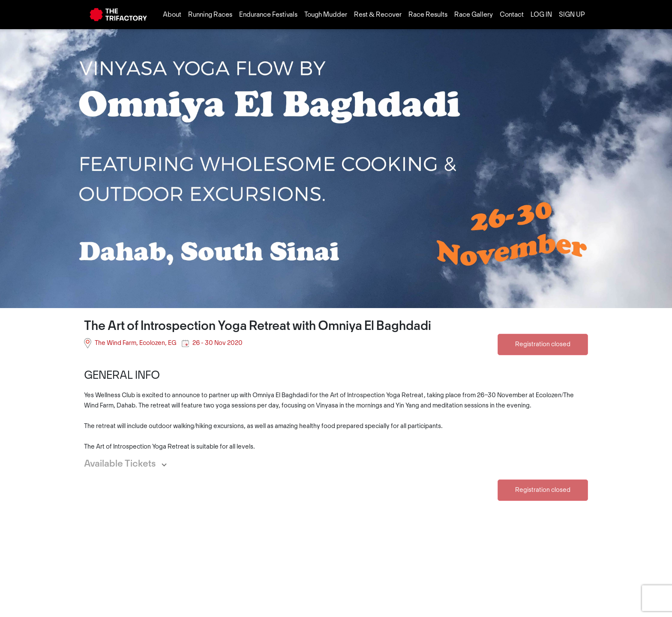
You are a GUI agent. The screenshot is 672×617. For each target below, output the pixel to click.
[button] (130, 464)
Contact (512, 15)
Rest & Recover (378, 15)
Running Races (210, 15)
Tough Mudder (326, 15)
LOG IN (541, 15)
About (172, 15)
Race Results (428, 15)
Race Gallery (474, 15)
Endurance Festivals (268, 15)
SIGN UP (572, 15)
